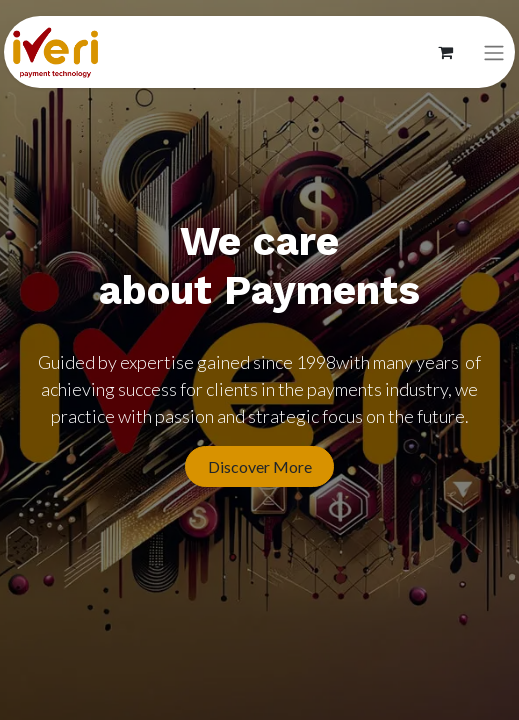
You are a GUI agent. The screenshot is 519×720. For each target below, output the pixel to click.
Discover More (260, 466)
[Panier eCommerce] (445, 52)
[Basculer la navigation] (494, 52)
